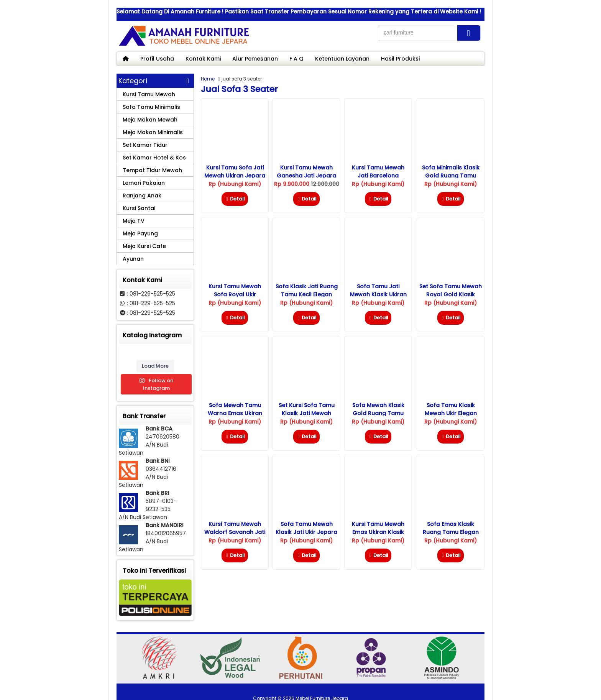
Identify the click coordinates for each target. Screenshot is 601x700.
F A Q (296, 59)
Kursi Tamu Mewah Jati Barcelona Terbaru (378, 176)
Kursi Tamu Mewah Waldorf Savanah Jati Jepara (235, 532)
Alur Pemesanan (255, 59)
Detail (235, 199)
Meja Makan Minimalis (153, 132)
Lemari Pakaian (144, 183)
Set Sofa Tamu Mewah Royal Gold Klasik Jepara (451, 294)
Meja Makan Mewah (150, 120)
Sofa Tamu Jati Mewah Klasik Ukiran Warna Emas (378, 294)
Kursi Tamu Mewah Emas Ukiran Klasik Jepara (378, 532)
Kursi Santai (139, 208)
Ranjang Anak (142, 196)
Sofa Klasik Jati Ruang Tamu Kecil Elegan (307, 290)
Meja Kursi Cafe (144, 246)
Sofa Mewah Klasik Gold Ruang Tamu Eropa (378, 413)
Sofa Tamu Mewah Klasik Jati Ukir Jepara (306, 528)
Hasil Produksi (400, 59)
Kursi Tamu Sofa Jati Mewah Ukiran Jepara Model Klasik (235, 176)
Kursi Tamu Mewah (149, 94)
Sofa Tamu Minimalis (151, 107)
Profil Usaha (157, 59)
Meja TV (134, 221)
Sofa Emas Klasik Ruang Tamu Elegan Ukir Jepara (451, 532)
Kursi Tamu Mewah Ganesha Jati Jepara (306, 172)
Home (208, 79)
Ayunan (133, 259)
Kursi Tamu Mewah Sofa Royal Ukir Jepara (235, 294)
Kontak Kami (203, 59)
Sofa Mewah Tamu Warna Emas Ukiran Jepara (235, 413)
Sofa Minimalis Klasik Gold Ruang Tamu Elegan (451, 176)
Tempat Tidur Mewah (152, 170)
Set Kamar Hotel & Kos (154, 158)
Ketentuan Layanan (342, 59)
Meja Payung (140, 233)
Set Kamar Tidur (145, 145)
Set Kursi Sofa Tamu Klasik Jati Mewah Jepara (307, 413)
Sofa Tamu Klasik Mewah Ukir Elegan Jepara (451, 413)
